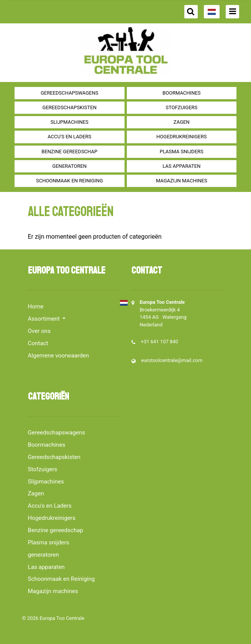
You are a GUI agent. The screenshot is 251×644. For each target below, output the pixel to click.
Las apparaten (181, 166)
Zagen (182, 122)
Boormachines (182, 93)
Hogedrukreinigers (181, 137)
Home (36, 306)
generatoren (69, 166)
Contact (38, 343)
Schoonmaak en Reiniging (70, 181)
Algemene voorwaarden (59, 356)
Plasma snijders (182, 152)
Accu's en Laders (69, 137)
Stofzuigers (181, 107)
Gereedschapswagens (69, 93)
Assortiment (45, 319)
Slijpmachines (70, 122)
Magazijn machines (182, 181)
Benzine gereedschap (69, 152)
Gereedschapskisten (70, 107)
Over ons (39, 331)
